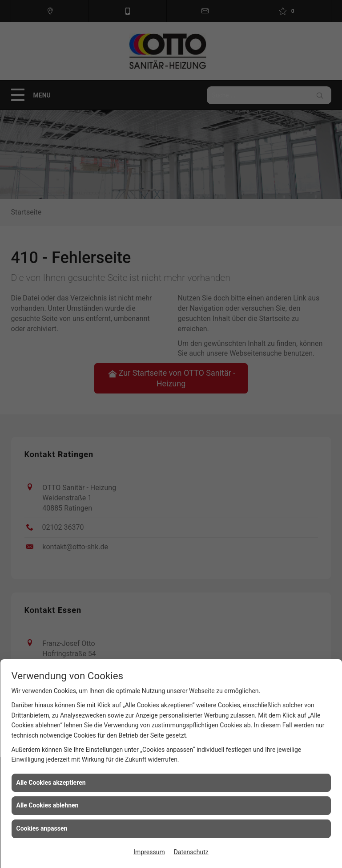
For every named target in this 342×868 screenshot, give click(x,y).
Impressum (149, 852)
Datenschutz (191, 852)
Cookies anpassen (42, 828)
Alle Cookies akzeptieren (51, 783)
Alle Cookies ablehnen (48, 805)
